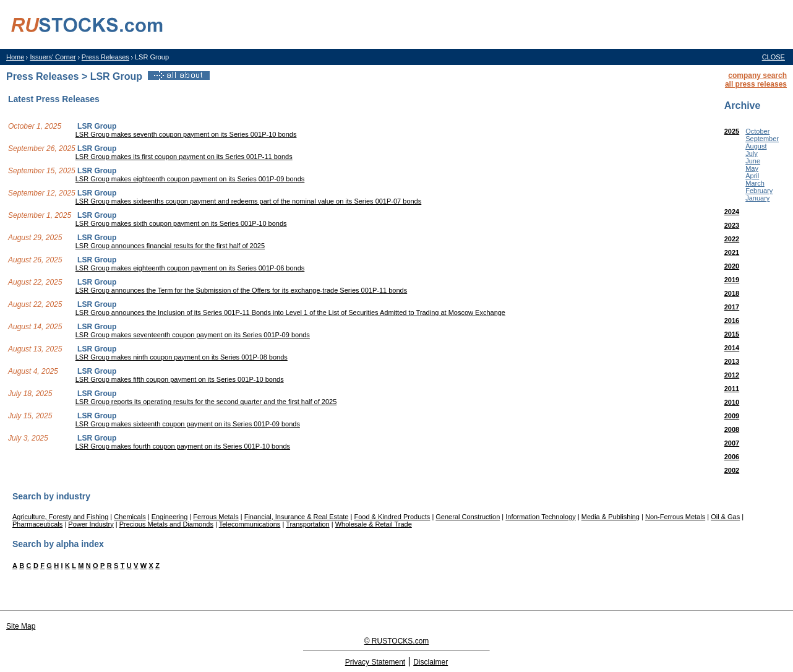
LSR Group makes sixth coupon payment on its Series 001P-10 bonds (181, 223)
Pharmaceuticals (37, 524)
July (752, 153)
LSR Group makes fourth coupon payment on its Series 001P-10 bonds (183, 446)
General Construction (468, 517)
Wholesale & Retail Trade (374, 524)
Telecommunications (250, 524)
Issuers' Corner (53, 57)
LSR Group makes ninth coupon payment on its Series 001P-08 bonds (182, 357)
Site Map (21, 626)
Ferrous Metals (216, 517)
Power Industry (91, 524)
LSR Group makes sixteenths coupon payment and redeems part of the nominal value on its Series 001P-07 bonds (249, 201)
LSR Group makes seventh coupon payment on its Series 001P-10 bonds (186, 134)
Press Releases (105, 57)
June (753, 161)
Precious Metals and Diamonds (166, 524)
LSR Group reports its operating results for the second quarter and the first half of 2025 (206, 402)
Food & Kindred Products (392, 517)
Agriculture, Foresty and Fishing (60, 517)
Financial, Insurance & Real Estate (297, 517)
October (757, 131)
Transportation (308, 524)
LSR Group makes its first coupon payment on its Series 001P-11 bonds (184, 157)
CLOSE (774, 57)
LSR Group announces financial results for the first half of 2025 (170, 246)
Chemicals (130, 517)
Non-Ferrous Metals (675, 517)
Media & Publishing (611, 517)
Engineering (170, 517)
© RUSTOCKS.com (397, 641)
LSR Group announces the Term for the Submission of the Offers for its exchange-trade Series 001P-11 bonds (241, 290)
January (757, 198)
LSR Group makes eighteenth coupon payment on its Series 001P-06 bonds (190, 268)
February (759, 191)
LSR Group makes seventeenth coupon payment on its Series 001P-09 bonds (193, 335)
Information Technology (541, 517)
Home (15, 57)
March (755, 183)
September (762, 139)
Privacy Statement (375, 662)
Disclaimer (431, 662)
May (752, 168)
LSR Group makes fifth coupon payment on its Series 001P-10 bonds (180, 379)
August (756, 146)
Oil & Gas (725, 517)
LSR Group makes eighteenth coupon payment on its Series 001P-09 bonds (190, 179)
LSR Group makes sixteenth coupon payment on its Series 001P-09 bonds (188, 424)
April (752, 176)
